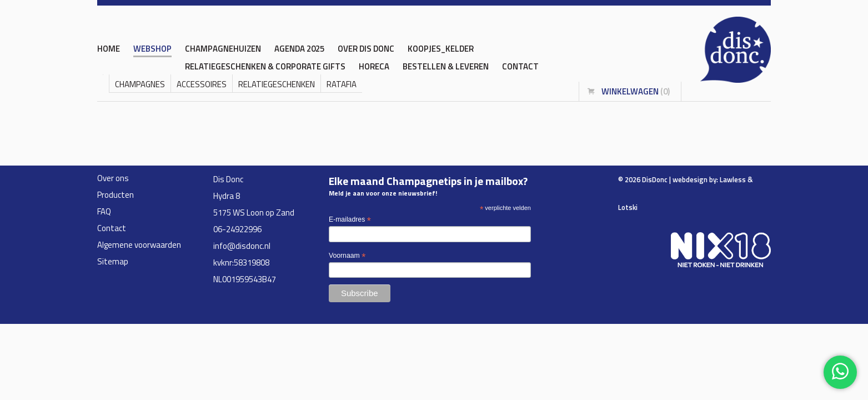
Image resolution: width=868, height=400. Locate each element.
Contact (520, 66)
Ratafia (342, 84)
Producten (116, 195)
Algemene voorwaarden (139, 245)
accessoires (202, 84)
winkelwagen (636, 91)
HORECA (374, 66)
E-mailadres (350, 220)
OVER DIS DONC (366, 49)
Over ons (113, 178)
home (109, 49)
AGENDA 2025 (299, 49)
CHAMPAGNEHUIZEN (223, 49)
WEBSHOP (152, 49)
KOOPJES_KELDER (441, 49)
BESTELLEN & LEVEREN (446, 66)
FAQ (104, 211)
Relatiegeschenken (277, 84)
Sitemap (113, 261)
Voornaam (347, 256)
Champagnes (140, 84)
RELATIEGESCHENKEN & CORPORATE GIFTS (265, 66)
